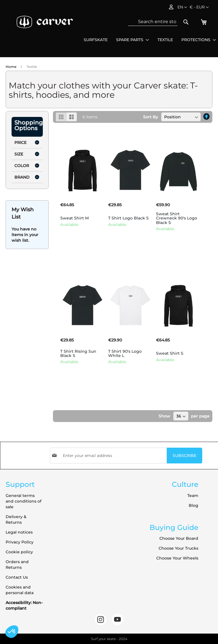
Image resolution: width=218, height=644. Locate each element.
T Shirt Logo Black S (128, 218)
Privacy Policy (20, 542)
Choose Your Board (179, 538)
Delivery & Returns (16, 519)
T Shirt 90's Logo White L (125, 353)
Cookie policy (19, 552)
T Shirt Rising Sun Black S (78, 353)
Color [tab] (22, 166)
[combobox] (153, 22)
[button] (199, 7)
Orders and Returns (17, 565)
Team (193, 496)
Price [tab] (20, 143)
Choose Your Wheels (177, 558)
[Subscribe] (184, 456)
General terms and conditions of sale (24, 501)
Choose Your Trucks (178, 548)
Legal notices (19, 532)
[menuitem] (96, 40)
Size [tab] (19, 154)
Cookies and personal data (20, 590)
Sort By (151, 117)
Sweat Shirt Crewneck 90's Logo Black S (177, 218)
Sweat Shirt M (74, 218)
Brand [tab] (22, 177)
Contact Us (17, 577)
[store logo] (45, 22)
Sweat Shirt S (170, 353)
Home (11, 67)
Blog (193, 505)
